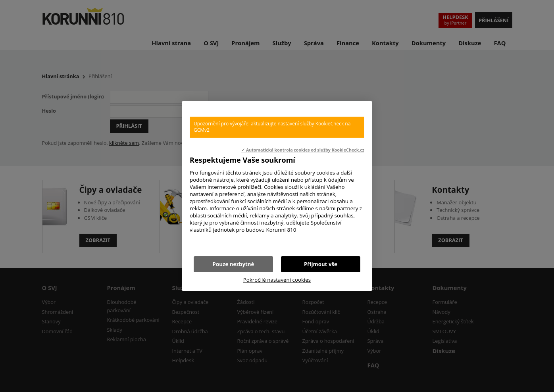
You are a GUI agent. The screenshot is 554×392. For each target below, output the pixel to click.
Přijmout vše (321, 264)
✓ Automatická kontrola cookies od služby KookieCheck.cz (303, 150)
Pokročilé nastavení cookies (277, 280)
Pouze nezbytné (234, 264)
